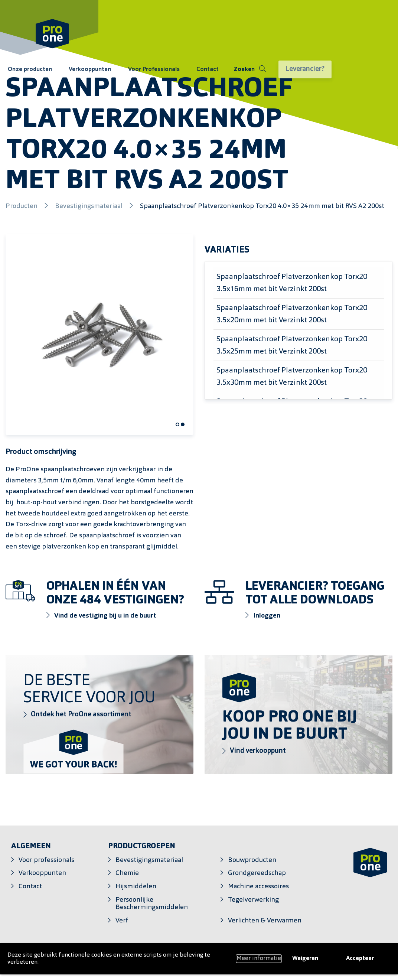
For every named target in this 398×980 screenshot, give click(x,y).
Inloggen (263, 616)
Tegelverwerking (253, 900)
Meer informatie (259, 958)
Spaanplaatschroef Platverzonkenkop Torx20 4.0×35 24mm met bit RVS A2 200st (262, 206)
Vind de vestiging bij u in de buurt (101, 616)
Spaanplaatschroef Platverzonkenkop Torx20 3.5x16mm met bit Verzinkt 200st (292, 283)
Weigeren (305, 958)
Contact (193, 70)
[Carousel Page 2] (183, 424)
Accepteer (360, 958)
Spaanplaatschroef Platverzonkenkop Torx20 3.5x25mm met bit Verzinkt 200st (292, 346)
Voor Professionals (143, 70)
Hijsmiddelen (136, 887)
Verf (122, 921)
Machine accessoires (258, 887)
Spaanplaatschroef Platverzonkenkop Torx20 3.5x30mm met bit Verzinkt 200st (292, 377)
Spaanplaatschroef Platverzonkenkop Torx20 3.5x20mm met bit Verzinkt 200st (292, 314)
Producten (22, 206)
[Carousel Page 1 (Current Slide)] (177, 424)
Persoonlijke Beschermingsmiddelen (152, 904)
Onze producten (28, 70)
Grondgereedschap (257, 873)
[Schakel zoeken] (233, 70)
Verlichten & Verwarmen (265, 921)
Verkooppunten (84, 70)
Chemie (127, 873)
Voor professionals (46, 860)
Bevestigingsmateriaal (89, 206)
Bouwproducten (252, 860)
